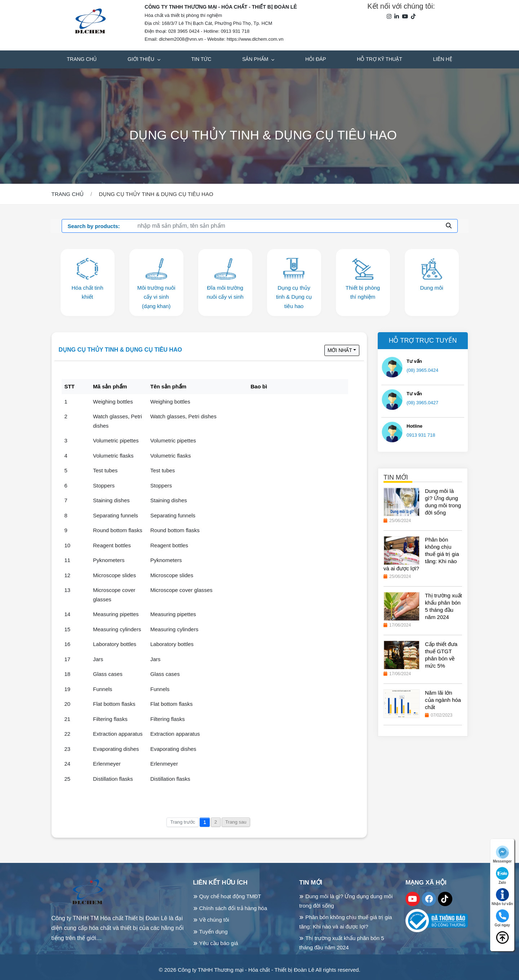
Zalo (502, 876)
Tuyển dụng (214, 932)
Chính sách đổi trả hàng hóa (233, 908)
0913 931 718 (421, 435)
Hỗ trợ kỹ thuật (380, 59)
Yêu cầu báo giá (219, 943)
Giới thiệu (142, 59)
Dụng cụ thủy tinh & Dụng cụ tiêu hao (120, 350)
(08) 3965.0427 (422, 403)
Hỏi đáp (316, 59)
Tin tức (201, 59)
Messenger (502, 854)
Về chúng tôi (214, 920)
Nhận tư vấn (502, 897)
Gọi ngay (502, 918)
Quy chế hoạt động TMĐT (230, 896)
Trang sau (236, 822)
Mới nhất (340, 350)
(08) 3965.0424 (422, 370)
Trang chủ (82, 59)
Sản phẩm (256, 59)
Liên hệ (443, 59)
